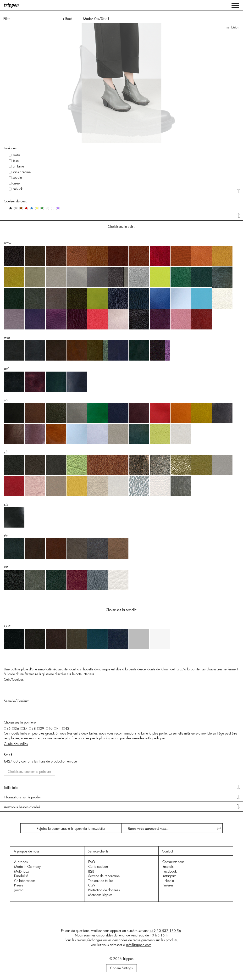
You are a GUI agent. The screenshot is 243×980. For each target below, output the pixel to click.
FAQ (92, 862)
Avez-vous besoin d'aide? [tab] (22, 807)
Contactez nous (173, 862)
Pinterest (168, 885)
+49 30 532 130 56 (165, 931)
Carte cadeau (98, 867)
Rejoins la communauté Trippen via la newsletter (71, 829)
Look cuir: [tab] (11, 148)
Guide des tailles (16, 744)
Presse (19, 885)
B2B (91, 871)
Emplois (168, 867)
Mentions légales (100, 895)
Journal (19, 890)
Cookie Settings (121, 968)
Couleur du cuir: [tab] (15, 201)
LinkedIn (168, 881)
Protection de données (104, 890)
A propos (21, 862)
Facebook (170, 871)
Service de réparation (104, 876)
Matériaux (22, 871)
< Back (67, 19)
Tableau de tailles (101, 881)
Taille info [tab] (11, 788)
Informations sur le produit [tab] (23, 797)
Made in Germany (27, 867)
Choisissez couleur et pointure (29, 772)
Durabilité (21, 876)
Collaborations (25, 881)
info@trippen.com (139, 945)
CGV (92, 885)
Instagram (169, 876)
